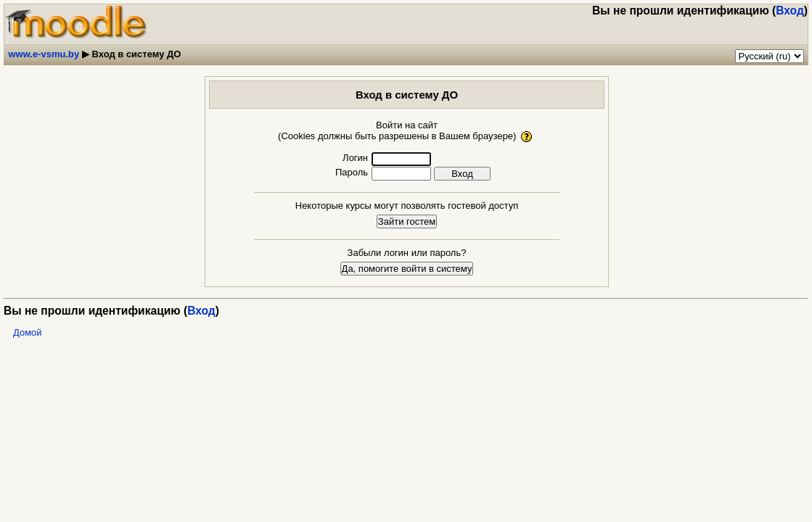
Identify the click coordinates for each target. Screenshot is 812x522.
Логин (355, 158)
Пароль (352, 172)
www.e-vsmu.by (44, 54)
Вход (790, 11)
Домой (28, 332)
